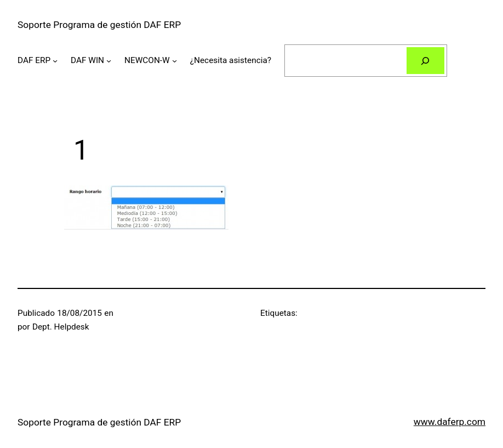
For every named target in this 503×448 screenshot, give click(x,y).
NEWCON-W (147, 60)
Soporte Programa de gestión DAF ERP (99, 25)
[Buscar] (425, 60)
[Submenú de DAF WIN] (109, 61)
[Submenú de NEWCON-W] (175, 61)
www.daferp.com (450, 422)
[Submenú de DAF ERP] (55, 61)
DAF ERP (34, 60)
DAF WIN (87, 60)
